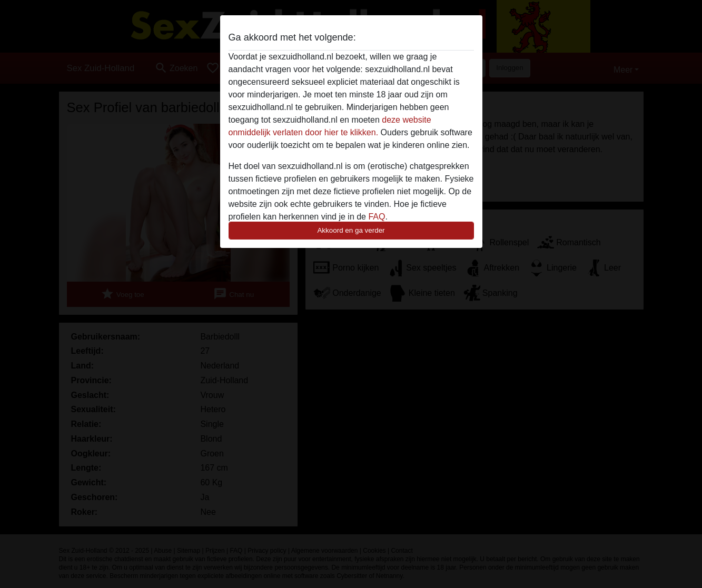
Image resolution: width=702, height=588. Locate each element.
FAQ (377, 217)
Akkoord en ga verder (351, 230)
